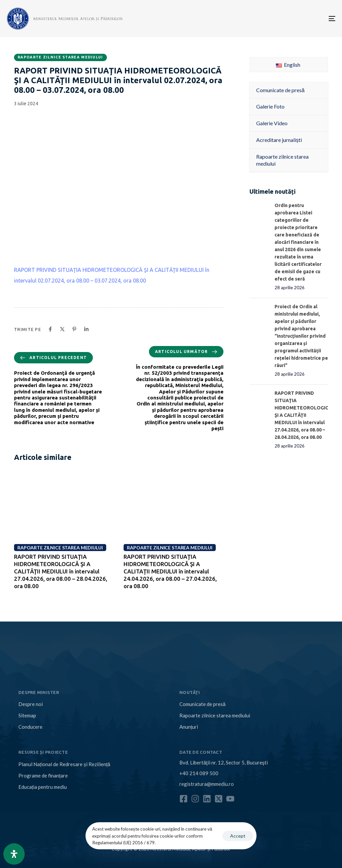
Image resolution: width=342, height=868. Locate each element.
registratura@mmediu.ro (207, 784)
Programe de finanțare (43, 775)
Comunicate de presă (202, 704)
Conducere (30, 727)
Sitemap (27, 715)
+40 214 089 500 (199, 773)
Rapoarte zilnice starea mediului (60, 57)
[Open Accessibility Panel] (14, 854)
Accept (238, 836)
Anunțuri (189, 727)
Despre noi (31, 704)
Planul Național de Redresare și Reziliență (64, 764)
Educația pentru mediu (43, 787)
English (288, 65)
